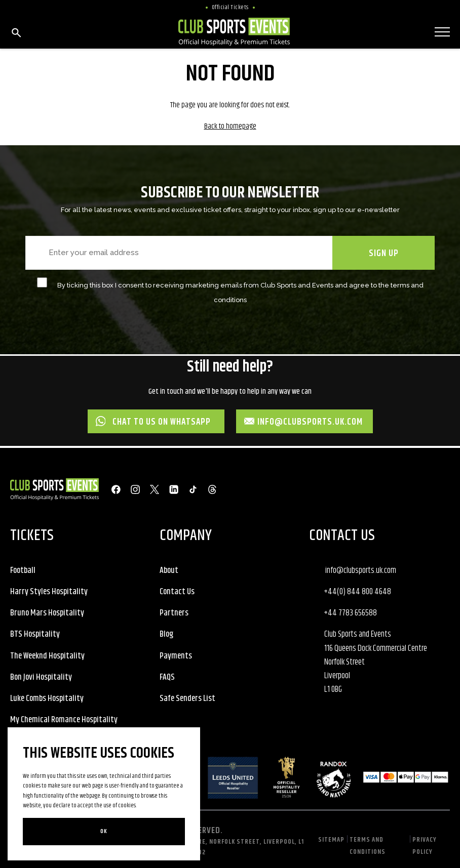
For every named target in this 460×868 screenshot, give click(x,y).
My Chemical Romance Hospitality (64, 720)
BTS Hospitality (35, 634)
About (169, 570)
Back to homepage (230, 126)
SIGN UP (384, 254)
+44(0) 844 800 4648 (357, 592)
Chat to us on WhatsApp (154, 422)
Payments (176, 656)
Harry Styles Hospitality (49, 592)
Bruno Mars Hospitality (47, 613)
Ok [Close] (104, 831)
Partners (174, 613)
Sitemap (331, 840)
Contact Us (177, 592)
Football (23, 570)
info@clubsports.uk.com (304, 422)
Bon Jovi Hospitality (41, 677)
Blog (166, 634)
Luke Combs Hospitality (47, 698)
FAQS (167, 677)
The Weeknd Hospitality (47, 656)
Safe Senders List (187, 698)
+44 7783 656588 (350, 613)
